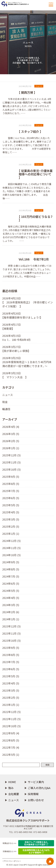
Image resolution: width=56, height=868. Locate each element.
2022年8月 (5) (11, 740)
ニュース (8, 395)
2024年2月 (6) (11, 612)
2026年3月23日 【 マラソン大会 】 (14, 375)
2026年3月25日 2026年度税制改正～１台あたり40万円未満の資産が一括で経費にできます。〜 (27, 362)
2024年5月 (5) (11, 591)
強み (11, 788)
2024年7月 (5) (11, 576)
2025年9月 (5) (11, 477)
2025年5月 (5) (11, 505)
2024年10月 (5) (11, 555)
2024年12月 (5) (11, 541)
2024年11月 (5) (11, 548)
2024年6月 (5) (11, 583)
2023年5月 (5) (11, 676)
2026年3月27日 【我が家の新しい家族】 (16, 349)
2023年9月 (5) (11, 648)
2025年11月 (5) (11, 462)
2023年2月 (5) (11, 698)
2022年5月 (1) (11, 755)
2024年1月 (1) (11, 619)
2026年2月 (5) (11, 441)
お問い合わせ (36, 800)
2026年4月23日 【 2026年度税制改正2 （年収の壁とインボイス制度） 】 (28, 302)
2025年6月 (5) (11, 498)
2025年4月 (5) (11, 512)
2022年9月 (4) (11, 733)
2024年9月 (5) (11, 562)
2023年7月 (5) (11, 662)
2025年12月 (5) (11, 455)
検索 (47, 765)
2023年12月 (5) (11, 626)
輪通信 (6, 409)
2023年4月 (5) (11, 683)
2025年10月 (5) (11, 469)
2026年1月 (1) (11, 448)
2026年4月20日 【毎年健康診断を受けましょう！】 (22, 315)
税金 (5, 402)
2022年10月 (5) (11, 726)
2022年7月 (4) (11, 747)
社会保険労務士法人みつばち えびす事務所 (36, 851)
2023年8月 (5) (11, 655)
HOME (12, 782)
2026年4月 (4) (11, 427)
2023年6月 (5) (11, 669)
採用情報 (33, 794)
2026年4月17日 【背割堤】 (11, 326)
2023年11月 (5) (11, 633)
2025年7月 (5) (11, 491)
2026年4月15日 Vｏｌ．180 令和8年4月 (16, 338)
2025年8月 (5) (11, 484)
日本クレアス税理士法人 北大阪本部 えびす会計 (36, 843)
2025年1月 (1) (11, 534)
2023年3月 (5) (11, 690)
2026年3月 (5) (11, 434)
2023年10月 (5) (11, 640)
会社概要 (14, 794)
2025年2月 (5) (11, 526)
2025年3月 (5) (11, 519)
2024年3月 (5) (11, 605)
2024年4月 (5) (11, 598)
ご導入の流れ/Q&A (39, 788)
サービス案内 (36, 782)
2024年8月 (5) (11, 569)
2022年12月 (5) (11, 712)
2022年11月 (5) (11, 719)
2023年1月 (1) (11, 705)
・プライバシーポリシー (12, 861)
